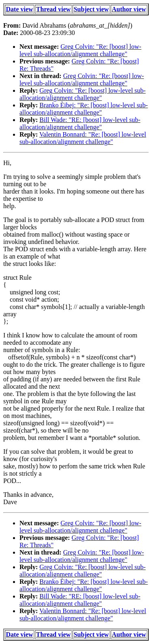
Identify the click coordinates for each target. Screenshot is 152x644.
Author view (129, 9)
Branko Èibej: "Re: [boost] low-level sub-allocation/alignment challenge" (84, 109)
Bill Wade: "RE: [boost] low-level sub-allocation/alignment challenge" (80, 123)
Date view (20, 9)
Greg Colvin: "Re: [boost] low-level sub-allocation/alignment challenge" (80, 50)
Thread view (53, 9)
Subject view (91, 9)
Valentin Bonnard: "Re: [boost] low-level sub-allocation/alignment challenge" (83, 138)
